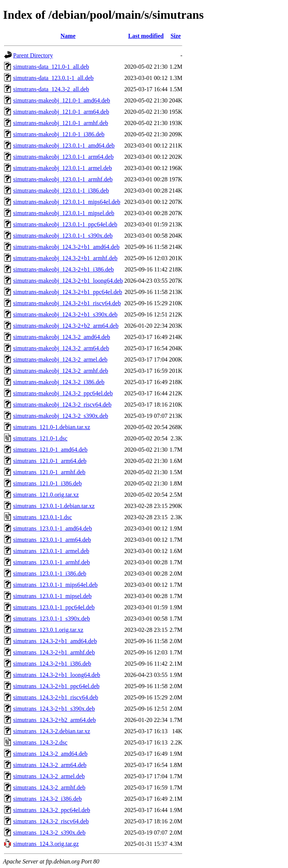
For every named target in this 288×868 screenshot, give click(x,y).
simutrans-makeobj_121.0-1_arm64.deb (61, 112)
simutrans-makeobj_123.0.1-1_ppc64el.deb (65, 224)
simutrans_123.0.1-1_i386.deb (50, 573)
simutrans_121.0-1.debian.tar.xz (52, 427)
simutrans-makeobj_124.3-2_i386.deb (59, 382)
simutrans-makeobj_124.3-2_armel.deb (60, 359)
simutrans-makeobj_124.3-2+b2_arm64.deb (66, 326)
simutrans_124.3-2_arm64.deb (50, 765)
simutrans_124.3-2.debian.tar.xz (52, 731)
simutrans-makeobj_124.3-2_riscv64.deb (62, 405)
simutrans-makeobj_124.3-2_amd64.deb (62, 337)
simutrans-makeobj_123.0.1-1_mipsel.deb (64, 213)
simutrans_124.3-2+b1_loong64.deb (57, 675)
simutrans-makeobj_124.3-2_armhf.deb (61, 371)
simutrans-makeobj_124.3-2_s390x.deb (61, 416)
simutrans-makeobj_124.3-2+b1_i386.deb (64, 269)
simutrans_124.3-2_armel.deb (49, 776)
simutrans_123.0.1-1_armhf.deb (52, 562)
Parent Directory (33, 55)
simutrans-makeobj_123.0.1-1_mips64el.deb (67, 202)
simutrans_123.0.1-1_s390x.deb (52, 619)
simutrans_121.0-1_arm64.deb (50, 461)
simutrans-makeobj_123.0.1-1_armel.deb (63, 168)
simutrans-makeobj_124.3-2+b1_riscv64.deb (67, 303)
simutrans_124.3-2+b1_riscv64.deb (56, 697)
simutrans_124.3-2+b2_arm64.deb (55, 720)
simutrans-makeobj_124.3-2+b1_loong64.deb (68, 281)
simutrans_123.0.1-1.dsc (43, 517)
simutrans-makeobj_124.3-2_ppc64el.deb (63, 393)
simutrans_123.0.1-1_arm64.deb (52, 540)
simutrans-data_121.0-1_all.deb (51, 67)
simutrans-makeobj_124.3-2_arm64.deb (61, 348)
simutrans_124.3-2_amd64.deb (50, 754)
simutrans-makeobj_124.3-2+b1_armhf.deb (65, 258)
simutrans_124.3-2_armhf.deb (49, 787)
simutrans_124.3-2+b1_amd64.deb (55, 641)
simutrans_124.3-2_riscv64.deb (51, 821)
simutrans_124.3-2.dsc (40, 742)
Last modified (146, 36)
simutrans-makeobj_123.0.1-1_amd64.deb (64, 145)
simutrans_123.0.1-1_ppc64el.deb (54, 607)
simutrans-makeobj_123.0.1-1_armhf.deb (63, 179)
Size (176, 36)
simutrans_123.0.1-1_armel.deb (51, 551)
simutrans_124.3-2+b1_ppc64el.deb (56, 686)
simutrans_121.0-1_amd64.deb (50, 450)
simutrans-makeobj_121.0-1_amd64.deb (62, 100)
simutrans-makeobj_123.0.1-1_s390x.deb (63, 236)
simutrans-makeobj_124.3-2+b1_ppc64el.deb (68, 292)
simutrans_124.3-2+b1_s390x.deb (54, 709)
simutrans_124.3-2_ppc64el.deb (52, 810)
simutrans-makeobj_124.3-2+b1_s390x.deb (65, 314)
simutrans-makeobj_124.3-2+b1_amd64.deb (66, 247)
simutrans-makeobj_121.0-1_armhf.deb (61, 123)
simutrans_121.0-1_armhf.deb (49, 472)
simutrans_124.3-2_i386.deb (47, 799)
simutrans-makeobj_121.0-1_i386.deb (59, 134)
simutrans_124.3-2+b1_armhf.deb (54, 652)
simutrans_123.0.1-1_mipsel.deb (52, 596)
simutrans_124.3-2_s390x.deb (49, 833)
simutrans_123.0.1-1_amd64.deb (52, 528)
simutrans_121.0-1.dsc (40, 438)
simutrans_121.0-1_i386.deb (47, 483)
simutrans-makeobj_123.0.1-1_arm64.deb (63, 157)
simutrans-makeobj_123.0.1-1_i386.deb (61, 191)
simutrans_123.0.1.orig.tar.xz (48, 630)
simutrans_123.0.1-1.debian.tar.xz (54, 506)
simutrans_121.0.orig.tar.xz (46, 495)
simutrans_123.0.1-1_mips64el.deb (55, 585)
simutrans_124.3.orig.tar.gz (46, 844)
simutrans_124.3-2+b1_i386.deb (52, 664)
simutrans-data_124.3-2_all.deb (51, 89)
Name (68, 36)
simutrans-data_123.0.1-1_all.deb (53, 78)
